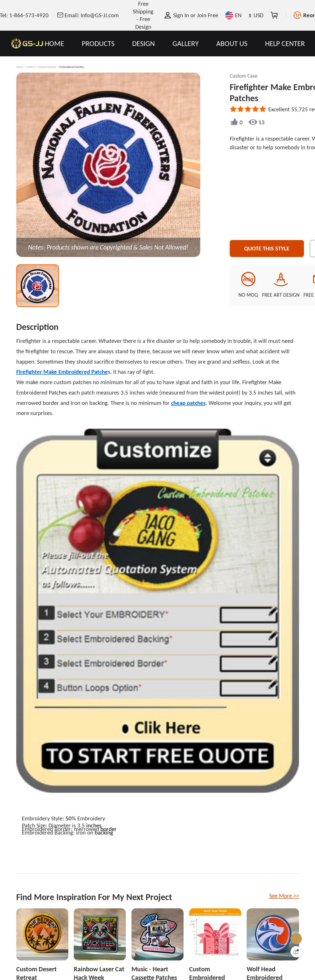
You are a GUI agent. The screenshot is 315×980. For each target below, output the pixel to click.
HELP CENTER (285, 43)
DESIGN (143, 43)
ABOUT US (232, 43)
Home (20, 67)
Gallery (31, 67)
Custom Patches (47, 67)
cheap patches (188, 403)
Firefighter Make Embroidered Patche (62, 372)
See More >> (284, 896)
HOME (54, 43)
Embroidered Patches (72, 67)
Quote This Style (267, 248)
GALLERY (186, 43)
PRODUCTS (98, 43)
